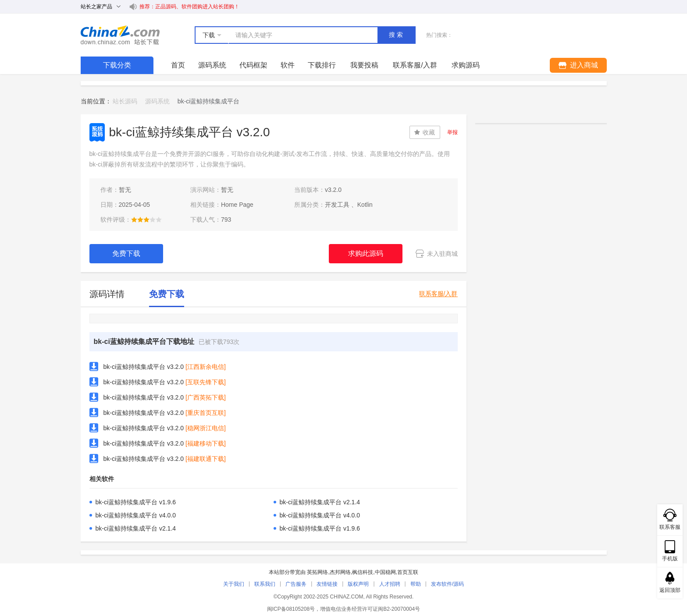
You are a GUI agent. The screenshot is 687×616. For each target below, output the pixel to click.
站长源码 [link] (125, 101)
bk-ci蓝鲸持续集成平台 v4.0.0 (136, 515)
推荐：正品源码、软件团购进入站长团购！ (189, 7)
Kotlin (365, 205)
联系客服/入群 (438, 294)
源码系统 (212, 65)
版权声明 (358, 584)
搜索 (397, 35)
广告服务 (296, 584)
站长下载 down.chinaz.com (120, 35)
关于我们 (234, 584)
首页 (178, 65)
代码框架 (253, 65)
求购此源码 (366, 253)
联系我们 (265, 584)
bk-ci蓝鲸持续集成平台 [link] (209, 101)
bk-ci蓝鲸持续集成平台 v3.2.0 (144, 367)
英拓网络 (317, 572)
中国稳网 (385, 572)
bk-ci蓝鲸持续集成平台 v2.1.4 (320, 502)
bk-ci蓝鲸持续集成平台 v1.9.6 (136, 502)
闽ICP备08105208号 (291, 609)
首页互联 (408, 572)
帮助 (416, 584)
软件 (288, 65)
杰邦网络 (340, 572)
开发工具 (337, 205)
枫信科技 (363, 572)
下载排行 (322, 65)
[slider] (146, 219)
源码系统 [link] (157, 101)
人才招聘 (390, 584)
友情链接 (327, 584)
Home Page (237, 205)
